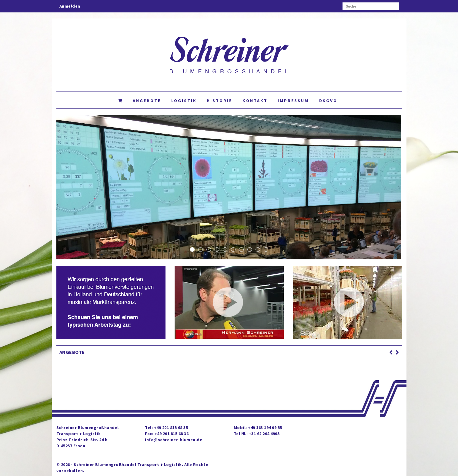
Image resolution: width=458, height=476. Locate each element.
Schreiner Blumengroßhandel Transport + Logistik (128, 464)
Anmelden (70, 6)
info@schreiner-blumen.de (174, 440)
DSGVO (328, 101)
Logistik (184, 101)
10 (266, 250)
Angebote (147, 101)
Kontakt (255, 101)
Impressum (293, 101)
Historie (219, 101)
